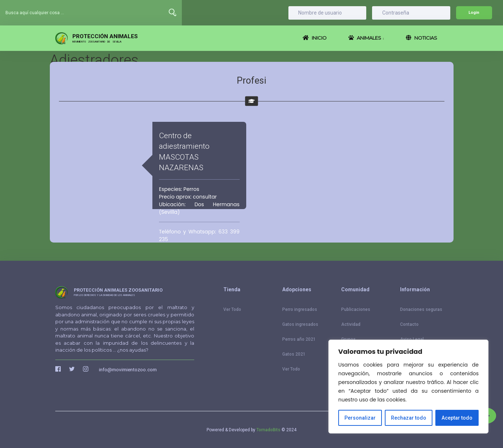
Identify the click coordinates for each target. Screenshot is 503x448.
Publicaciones (356, 309)
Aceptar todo (457, 418)
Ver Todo (232, 309)
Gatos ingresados (300, 324)
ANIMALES (366, 38)
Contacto (409, 324)
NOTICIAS (422, 38)
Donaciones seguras (421, 309)
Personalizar (360, 418)
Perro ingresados (300, 309)
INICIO (315, 38)
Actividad (351, 324)
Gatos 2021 (294, 354)
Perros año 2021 (299, 339)
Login (474, 13)
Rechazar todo (409, 418)
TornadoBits (268, 430)
